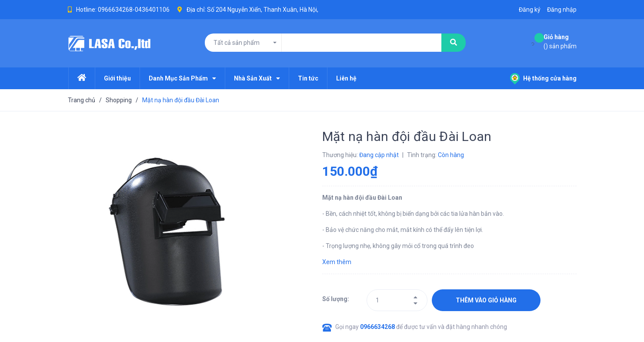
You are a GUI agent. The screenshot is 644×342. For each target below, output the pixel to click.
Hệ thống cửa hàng (543, 78)
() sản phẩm (560, 41)
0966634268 (378, 327)
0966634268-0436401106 (134, 10)
